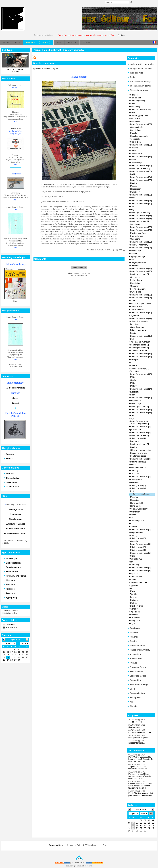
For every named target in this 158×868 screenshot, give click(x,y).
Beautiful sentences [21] (141, 298)
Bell (132, 339)
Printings (133, 637)
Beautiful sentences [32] (141, 195)
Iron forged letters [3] (139, 444)
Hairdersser (135, 189)
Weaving (134, 615)
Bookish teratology (138, 685)
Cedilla (133, 380)
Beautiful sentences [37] (141, 157)
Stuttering (135, 565)
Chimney (134, 471)
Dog (132, 209)
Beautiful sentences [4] (140, 544)
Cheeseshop (136, 162)
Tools (131, 77)
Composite (135, 121)
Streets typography (138, 90)
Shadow (134, 183)
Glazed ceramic (137, 327)
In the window (136, 280)
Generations (136, 277)
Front (133, 395)
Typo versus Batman (142, 494)
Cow (132, 207)
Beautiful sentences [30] (141, 204)
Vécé (133, 104)
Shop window (136, 576)
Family (133, 333)
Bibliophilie (134, 698)
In (131, 362)
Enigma (134, 591)
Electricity (135, 392)
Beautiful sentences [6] (140, 476)
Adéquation (135, 621)
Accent (133, 159)
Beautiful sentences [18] (141, 336)
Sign (132, 418)
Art (130, 702)
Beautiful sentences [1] (140, 571)
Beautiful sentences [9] (140, 426)
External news (135, 672)
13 (133, 826)
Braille (133, 174)
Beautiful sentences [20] (141, 312)
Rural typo (134, 628)
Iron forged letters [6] (139, 348)
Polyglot (134, 133)
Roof (132, 198)
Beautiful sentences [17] (141, 354)
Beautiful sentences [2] (140, 568)
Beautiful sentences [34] (141, 177)
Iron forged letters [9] (139, 221)
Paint (133, 112)
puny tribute (135, 429)
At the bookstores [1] (15, 388)
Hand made (135, 506)
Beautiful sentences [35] (141, 171)
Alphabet (134, 609)
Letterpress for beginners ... (140, 738)
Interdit (133, 579)
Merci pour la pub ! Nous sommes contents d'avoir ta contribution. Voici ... (140, 776)
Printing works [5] (138, 485)
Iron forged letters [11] (140, 168)
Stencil (15, 398)
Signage (134, 95)
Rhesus (134, 365)
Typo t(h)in (135, 612)
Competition (135, 680)
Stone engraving (138, 101)
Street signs (136, 130)
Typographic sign (138, 257)
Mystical (134, 574)
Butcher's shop (137, 606)
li (131, 524)
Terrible (134, 594)
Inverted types (137, 236)
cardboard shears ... (137, 743)
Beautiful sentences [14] (141, 389)
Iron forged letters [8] (139, 274)
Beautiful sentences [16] (141, 357)
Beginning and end (139, 453)
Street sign (135, 283)
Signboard (135, 315)
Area (132, 415)
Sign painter (136, 98)
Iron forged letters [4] (139, 435)
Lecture (134, 597)
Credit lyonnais (137, 479)
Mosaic (133, 186)
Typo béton (135, 585)
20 (133, 828)
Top (79, 859)
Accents (134, 254)
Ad (131, 518)
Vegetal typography (139, 509)
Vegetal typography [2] (140, 368)
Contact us (10, 624)
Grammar (134, 286)
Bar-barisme (136, 441)
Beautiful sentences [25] (141, 248)
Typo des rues (135, 73)
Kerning (134, 535)
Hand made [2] (137, 503)
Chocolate (135, 474)
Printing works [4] (138, 488)
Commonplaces (137, 521)
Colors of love (136, 307)
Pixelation (135, 265)
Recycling (135, 500)
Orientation (135, 512)
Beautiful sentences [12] (141, 409)
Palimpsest (135, 192)
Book (131, 689)
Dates (133, 465)
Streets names (137, 224)
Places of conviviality (139, 650)
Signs (133, 301)
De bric (133, 603)
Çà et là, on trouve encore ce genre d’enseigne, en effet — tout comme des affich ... (140, 786)
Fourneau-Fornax (137, 667)
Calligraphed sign (138, 262)
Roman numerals (138, 468)
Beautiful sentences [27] (141, 230)
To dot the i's (136, 371)
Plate (133, 491)
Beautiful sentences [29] (141, 215)
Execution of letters (139, 351)
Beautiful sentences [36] (141, 165)
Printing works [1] (138, 550)
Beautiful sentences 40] (141, 110)
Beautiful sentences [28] (141, 227)
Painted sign (136, 251)
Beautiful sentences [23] (141, 271)
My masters (134, 654)
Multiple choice (137, 292)
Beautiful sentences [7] (140, 459)
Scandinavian (136, 154)
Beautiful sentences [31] (141, 201)
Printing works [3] (138, 538)
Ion (132, 562)
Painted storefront (138, 233)
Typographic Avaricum (140, 342)
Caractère (135, 541)
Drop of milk (136, 401)
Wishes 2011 (136, 559)
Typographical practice (140, 68)
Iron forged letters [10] (140, 212)
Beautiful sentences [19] (141, 318)
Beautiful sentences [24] (141, 268)
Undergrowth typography (141, 64)
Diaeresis (134, 482)
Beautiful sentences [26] (141, 242)
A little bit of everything (140, 321)
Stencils (134, 526)
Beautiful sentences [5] (140, 529)
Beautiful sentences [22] (141, 295)
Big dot (133, 624)
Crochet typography (139, 115)
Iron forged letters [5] (139, 407)
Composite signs (138, 127)
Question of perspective (141, 304)
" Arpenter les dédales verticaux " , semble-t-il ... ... (140, 768)
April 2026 (141, 809)
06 (133, 823)
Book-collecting (136, 693)
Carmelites (135, 618)
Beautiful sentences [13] (141, 398)
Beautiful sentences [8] (140, 432)
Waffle (133, 515)
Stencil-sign (135, 142)
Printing (133, 641)
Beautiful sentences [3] (140, 553)
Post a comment (79, 268)
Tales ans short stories (140, 86)
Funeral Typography (139, 245)
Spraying (134, 148)
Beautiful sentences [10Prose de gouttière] (139, 422)
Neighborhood (137, 532)
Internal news (135, 659)
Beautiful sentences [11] (141, 412)
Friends (132, 663)
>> (151, 814)
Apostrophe (135, 139)
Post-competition (137, 646)
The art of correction (139, 309)
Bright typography (138, 330)
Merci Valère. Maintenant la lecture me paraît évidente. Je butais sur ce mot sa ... (141, 759)
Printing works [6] (138, 462)
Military (133, 377)
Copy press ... (134, 727)
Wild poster (135, 118)
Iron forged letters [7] (139, 345)
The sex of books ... (136, 722)
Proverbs (133, 633)
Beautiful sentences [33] (141, 180)
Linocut (15, 403)
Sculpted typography (139, 136)
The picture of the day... (140, 81)
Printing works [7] (138, 438)
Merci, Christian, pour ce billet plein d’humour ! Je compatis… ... (141, 795)
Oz (132, 588)
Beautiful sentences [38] (141, 145)
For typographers (138, 289)
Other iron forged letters (141, 450)
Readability (135, 107)
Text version (11, 628)
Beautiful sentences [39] (141, 124)
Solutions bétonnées (139, 582)
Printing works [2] (138, 547)
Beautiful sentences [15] (141, 374)
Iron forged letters (138, 456)
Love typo (135, 324)
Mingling (134, 497)
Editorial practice (137, 676)
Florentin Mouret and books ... (141, 732)
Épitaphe (134, 600)
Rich (132, 259)
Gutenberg (135, 239)
